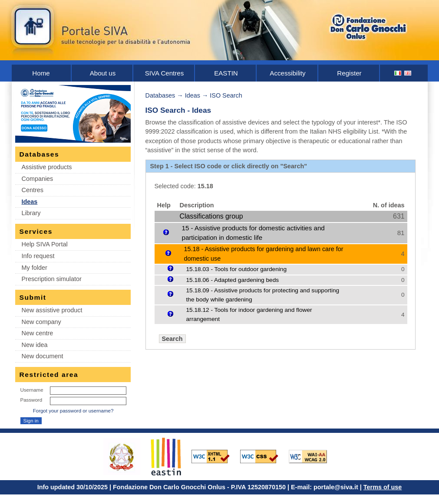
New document (43, 356)
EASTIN (226, 73)
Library (31, 213)
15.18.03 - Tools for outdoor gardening (237, 269)
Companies (38, 179)
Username (32, 390)
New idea (35, 345)
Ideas (30, 202)
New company (41, 322)
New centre (38, 333)
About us (103, 73)
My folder (35, 268)
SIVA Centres (165, 73)
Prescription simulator (52, 279)
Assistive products (47, 167)
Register (349, 73)
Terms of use (383, 487)
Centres (33, 190)
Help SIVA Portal (45, 244)
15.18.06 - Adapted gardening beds (233, 280)
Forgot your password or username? (73, 411)
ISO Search (226, 95)
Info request (38, 256)
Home (41, 73)
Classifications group (211, 216)
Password (31, 400)
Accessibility (287, 73)
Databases (160, 95)
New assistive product (52, 310)
